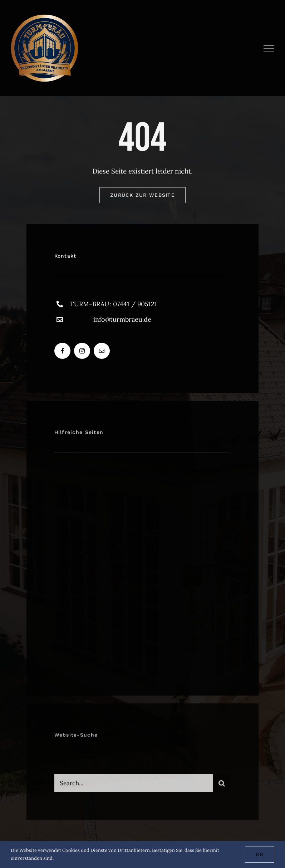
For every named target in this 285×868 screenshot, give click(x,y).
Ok (260, 854)
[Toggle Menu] (269, 48)
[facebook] (62, 351)
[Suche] (222, 785)
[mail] (102, 351)
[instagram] (82, 351)
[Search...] (134, 785)
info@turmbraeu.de (122, 319)
